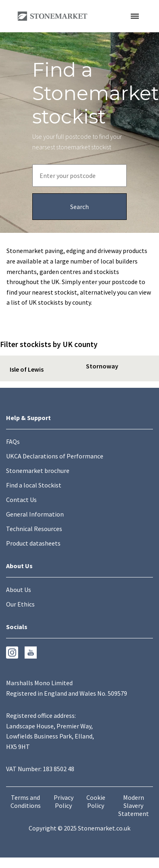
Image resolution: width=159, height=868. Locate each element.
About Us (19, 590)
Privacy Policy (64, 801)
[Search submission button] (79, 207)
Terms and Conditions (26, 801)
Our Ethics (20, 604)
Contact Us (21, 500)
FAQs (13, 441)
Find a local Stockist (34, 485)
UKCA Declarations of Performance (55, 456)
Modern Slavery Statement (134, 805)
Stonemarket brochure (38, 471)
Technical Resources (34, 529)
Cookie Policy (96, 801)
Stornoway (102, 366)
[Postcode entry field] (79, 176)
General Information (35, 514)
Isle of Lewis (27, 369)
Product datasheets (33, 543)
